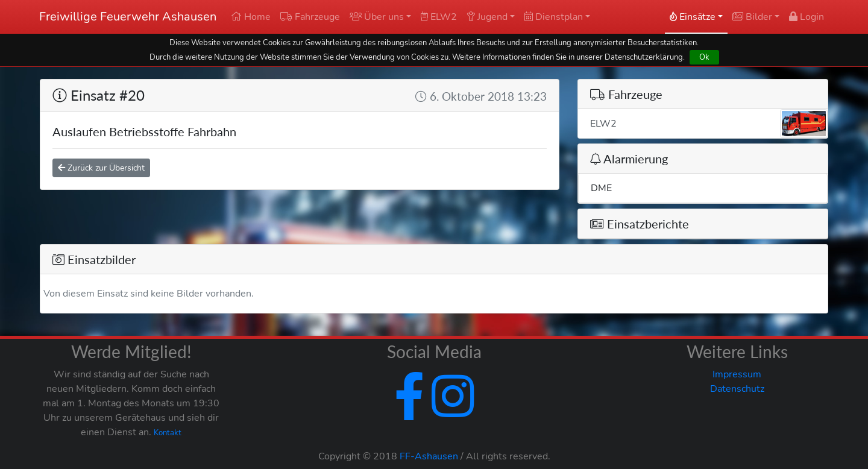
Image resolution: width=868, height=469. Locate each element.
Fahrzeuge (310, 17)
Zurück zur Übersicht (101, 168)
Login (807, 17)
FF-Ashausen (429, 456)
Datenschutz (737, 389)
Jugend (487, 17)
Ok (704, 57)
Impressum (737, 374)
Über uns (377, 17)
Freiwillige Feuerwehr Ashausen (128, 17)
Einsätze (693, 17)
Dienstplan (554, 17)
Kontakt (168, 433)
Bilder (752, 17)
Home (251, 17)
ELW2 (439, 17)
